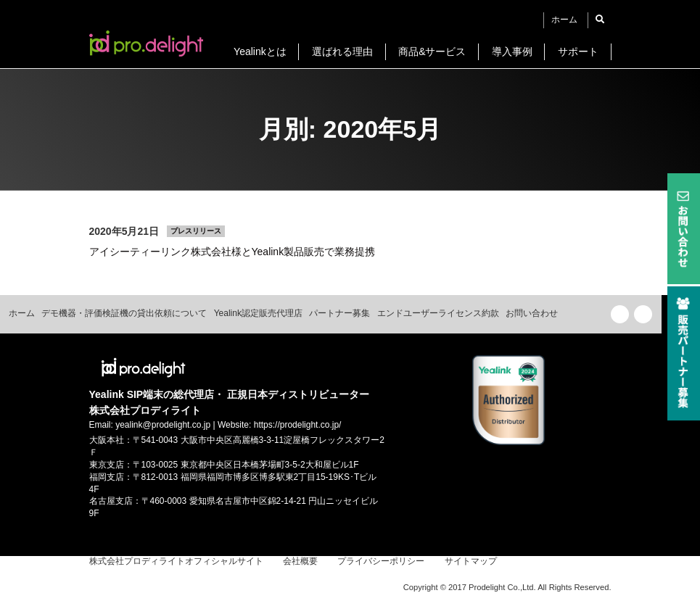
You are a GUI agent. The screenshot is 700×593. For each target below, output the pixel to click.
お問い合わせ (532, 313)
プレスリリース (196, 231)
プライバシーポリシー (381, 561)
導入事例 (512, 51)
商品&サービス (432, 51)
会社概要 (300, 561)
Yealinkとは (260, 51)
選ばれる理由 (342, 51)
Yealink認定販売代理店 (258, 313)
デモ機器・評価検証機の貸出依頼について (124, 313)
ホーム (564, 20)
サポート (578, 51)
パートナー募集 (339, 313)
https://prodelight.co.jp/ (298, 425)
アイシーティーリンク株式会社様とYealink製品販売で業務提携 (232, 252)
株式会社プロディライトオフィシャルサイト (176, 561)
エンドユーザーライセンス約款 (438, 313)
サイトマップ (471, 561)
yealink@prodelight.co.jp (163, 425)
